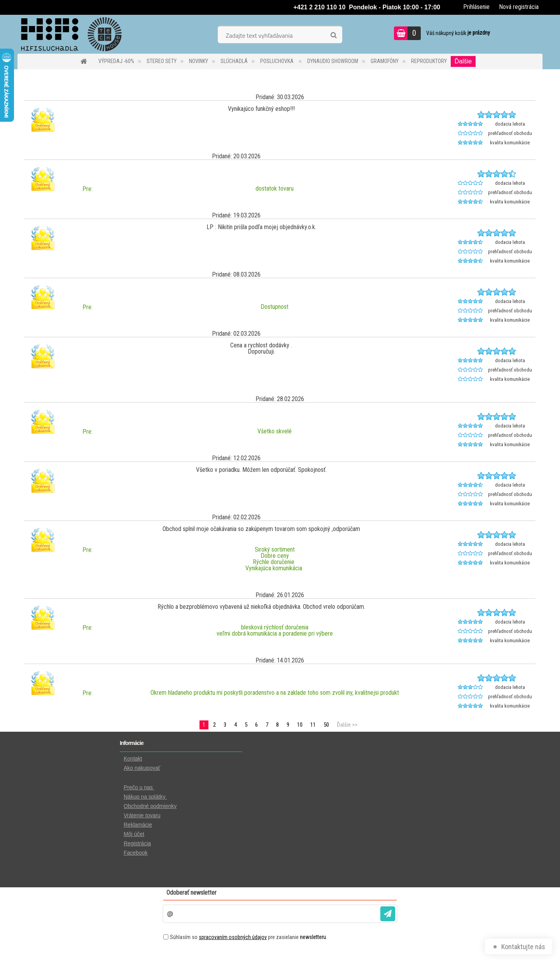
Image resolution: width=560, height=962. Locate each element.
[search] (333, 35)
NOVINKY (199, 61)
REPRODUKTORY (429, 61)
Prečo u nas (139, 787)
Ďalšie (463, 61)
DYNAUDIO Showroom (333, 61)
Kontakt (133, 759)
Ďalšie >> (347, 725)
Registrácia (137, 843)
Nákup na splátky (145, 797)
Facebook (136, 853)
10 (300, 725)
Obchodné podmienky (150, 806)
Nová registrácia (519, 7)
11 (313, 725)
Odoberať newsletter (192, 893)
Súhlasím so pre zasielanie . (248, 937)
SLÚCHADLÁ (234, 61)
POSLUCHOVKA (277, 61)
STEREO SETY (162, 61)
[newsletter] (388, 914)
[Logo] (71, 34)
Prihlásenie (476, 7)
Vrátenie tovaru (142, 815)
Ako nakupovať (142, 768)
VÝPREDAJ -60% (116, 61)
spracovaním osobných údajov (233, 937)
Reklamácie (138, 825)
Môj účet (134, 834)
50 (326, 725)
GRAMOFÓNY (385, 61)
